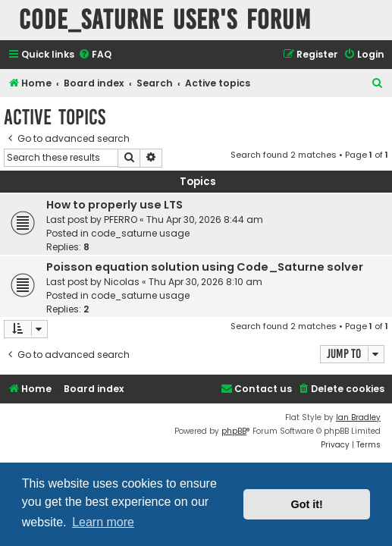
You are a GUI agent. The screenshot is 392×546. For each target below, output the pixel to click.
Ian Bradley (358, 417)
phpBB (234, 431)
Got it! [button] (307, 504)
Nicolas (122, 282)
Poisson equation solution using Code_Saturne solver (205, 267)
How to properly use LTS (114, 205)
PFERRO (121, 220)
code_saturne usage (140, 233)
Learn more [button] (103, 522)
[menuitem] (95, 55)
